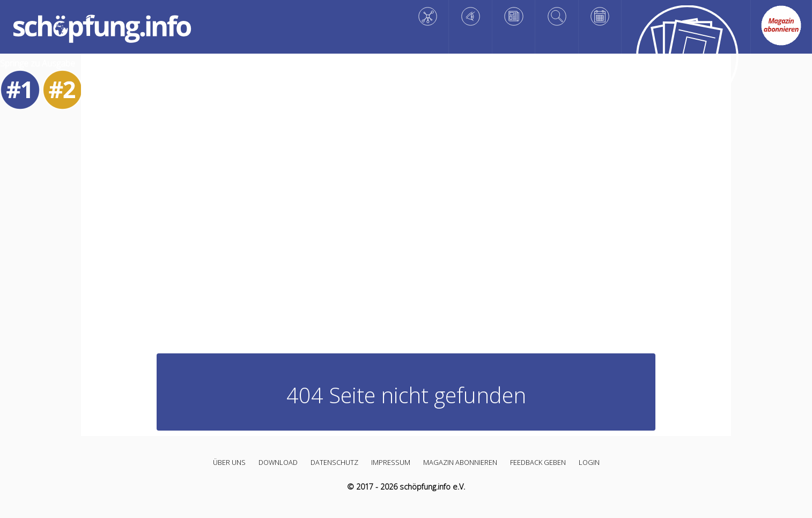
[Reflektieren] (514, 16)
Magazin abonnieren (460, 462)
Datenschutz (334, 462)
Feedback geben (538, 462)
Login (589, 462)
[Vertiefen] (557, 16)
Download (278, 462)
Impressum (391, 462)
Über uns (229, 462)
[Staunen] (470, 16)
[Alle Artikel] (686, 59)
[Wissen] (427, 16)
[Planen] (600, 16)
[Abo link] (781, 25)
